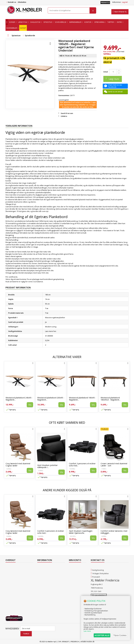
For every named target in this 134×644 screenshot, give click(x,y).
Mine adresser (75, 573)
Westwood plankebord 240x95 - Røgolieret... (19, 399)
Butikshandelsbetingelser (48, 583)
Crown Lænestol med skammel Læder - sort (114, 465)
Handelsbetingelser (45, 580)
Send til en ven (67, 113)
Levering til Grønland (46, 573)
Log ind (125, 2)
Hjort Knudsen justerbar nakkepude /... (47, 466)
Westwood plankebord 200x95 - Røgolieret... (51, 399)
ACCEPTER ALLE (102, 635)
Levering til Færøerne (46, 566)
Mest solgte (10, 576)
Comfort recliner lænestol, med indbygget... (114, 532)
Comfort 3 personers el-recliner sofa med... (82, 465)
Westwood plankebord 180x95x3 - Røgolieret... (111, 399)
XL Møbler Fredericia (45, 590)
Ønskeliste (22, 2)
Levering (41, 576)
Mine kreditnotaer (76, 570)
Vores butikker (11, 580)
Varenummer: (64, 95)
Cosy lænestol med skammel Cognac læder (18, 465)
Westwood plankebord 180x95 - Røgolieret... (82, 399)
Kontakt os (12, 2)
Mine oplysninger (76, 576)
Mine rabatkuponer (77, 580)
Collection (9, 570)
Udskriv (64, 116)
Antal (106, 72)
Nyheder (9, 573)
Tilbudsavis (10, 566)
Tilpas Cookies (120, 635)
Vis (30, 405)
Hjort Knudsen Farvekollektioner (50, 599)
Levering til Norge (44, 570)
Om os (40, 587)
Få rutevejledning (99, 595)
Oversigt (9, 587)
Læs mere (87, 631)
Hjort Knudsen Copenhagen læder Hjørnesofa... (81, 532)
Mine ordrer (74, 566)
